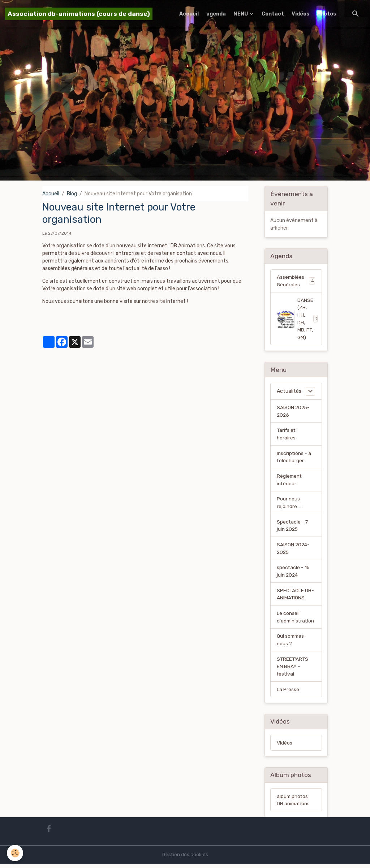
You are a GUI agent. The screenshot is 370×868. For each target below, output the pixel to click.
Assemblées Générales (296, 281)
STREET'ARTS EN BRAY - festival (293, 670)
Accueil (189, 14)
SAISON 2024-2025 (294, 551)
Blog (72, 194)
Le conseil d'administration (296, 620)
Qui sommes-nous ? (292, 643)
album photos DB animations (294, 804)
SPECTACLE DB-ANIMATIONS (296, 597)
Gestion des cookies (185, 859)
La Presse (288, 693)
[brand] (79, 14)
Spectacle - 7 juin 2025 (293, 528)
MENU (241, 14)
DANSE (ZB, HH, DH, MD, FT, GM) (299, 319)
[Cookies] (15, 853)
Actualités (289, 392)
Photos (326, 14)
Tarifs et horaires (287, 435)
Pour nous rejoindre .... (290, 505)
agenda (216, 14)
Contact (273, 14)
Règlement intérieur (290, 482)
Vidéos (300, 14)
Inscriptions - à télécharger (294, 459)
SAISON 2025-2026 (294, 412)
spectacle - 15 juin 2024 (294, 574)
